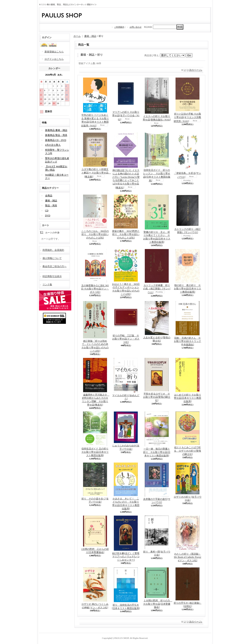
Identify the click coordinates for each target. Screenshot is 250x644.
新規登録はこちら (54, 52)
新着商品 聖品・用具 (56, 135)
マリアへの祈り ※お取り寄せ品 (126, 116)
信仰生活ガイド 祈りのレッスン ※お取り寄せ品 (157, 175)
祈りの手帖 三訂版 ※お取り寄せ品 (126, 339)
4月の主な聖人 (53, 145)
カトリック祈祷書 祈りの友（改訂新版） (157, 289)
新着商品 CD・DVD (56, 140)
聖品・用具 (51, 206)
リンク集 (47, 285)
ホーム (77, 36)
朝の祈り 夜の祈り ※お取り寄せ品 (187, 289)
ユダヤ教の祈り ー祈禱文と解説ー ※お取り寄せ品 (96, 173)
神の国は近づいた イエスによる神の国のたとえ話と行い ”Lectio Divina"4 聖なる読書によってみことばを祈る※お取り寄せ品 (126, 179)
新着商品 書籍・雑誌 (56, 130)
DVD (48, 216)
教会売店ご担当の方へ (55, 266)
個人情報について (52, 258)
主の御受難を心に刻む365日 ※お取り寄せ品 (95, 289)
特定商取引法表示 (52, 276)
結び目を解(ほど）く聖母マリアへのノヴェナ (126, 557)
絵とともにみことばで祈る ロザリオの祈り (187, 451)
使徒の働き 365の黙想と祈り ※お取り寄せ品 (126, 234)
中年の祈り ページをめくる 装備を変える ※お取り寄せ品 (95, 120)
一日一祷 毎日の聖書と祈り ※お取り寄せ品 (157, 452)
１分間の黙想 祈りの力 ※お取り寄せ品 (158, 604)
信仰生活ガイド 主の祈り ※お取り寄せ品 (95, 452)
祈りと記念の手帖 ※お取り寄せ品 (187, 118)
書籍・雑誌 (51, 201)
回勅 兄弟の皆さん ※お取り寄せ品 (187, 341)
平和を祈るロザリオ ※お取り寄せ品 (157, 397)
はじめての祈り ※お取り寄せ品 (187, 398)
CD (47, 211)
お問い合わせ (136, 27)
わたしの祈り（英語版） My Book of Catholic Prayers (188, 557)
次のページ (196, 70)
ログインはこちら (54, 59)
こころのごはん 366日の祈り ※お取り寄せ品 (95, 234)
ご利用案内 (119, 27)
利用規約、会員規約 (53, 250)
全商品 (49, 196)
